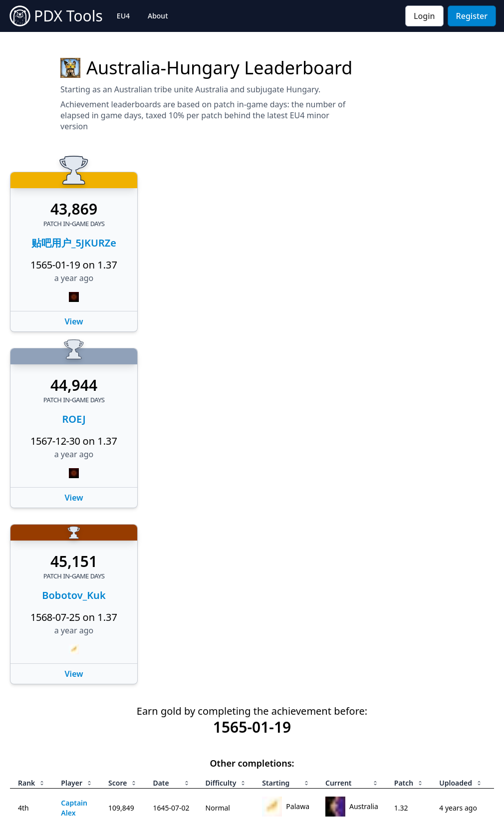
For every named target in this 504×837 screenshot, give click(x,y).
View (74, 321)
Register (472, 16)
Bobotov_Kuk (74, 595)
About (158, 16)
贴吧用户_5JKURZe (74, 243)
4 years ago (458, 808)
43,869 (74, 209)
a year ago (74, 278)
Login (424, 16)
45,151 (74, 561)
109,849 (121, 808)
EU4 (123, 16)
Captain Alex (74, 808)
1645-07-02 (171, 808)
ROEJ (74, 419)
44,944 (74, 385)
